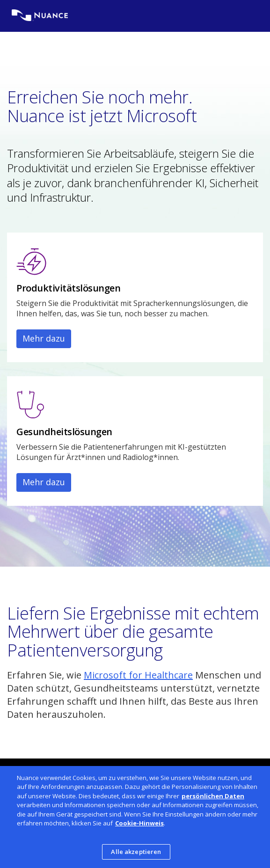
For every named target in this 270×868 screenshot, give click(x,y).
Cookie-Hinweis (139, 825)
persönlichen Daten (213, 798)
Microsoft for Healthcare (138, 675)
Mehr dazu (44, 338)
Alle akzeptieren (136, 854)
